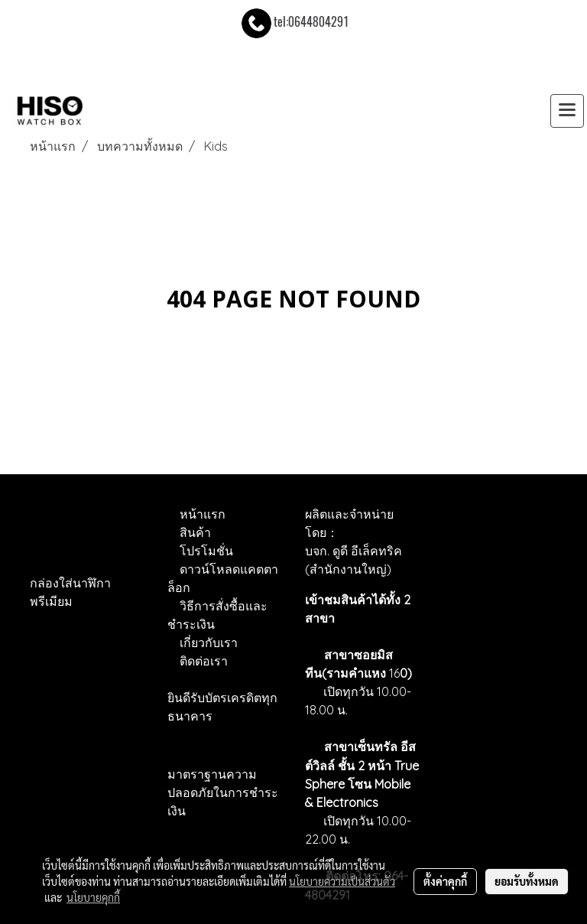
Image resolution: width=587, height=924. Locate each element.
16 (399, 673)
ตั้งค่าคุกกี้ (445, 881)
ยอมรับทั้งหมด (527, 881)
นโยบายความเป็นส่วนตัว (342, 881)
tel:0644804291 (294, 22)
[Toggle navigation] (567, 111)
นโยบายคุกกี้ (93, 897)
